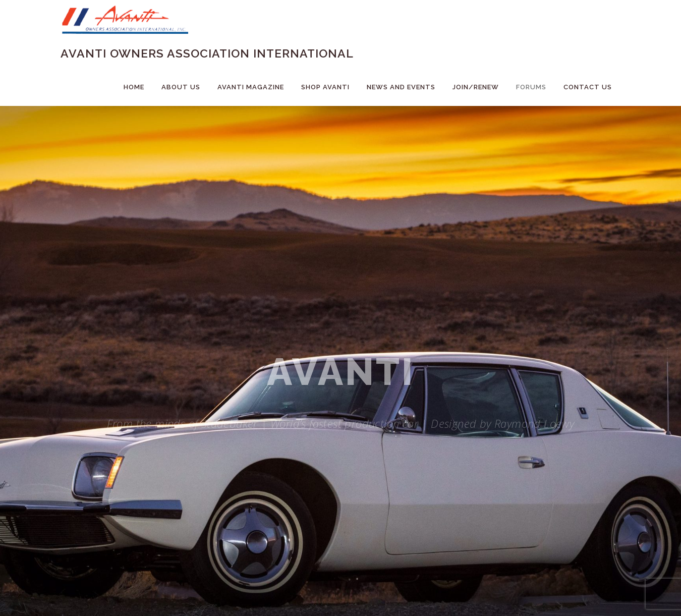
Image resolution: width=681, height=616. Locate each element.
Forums (531, 87)
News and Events (401, 87)
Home (134, 87)
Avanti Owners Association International (207, 53)
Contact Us (588, 87)
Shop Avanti (325, 87)
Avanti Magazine (251, 87)
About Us (181, 87)
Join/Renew (476, 87)
